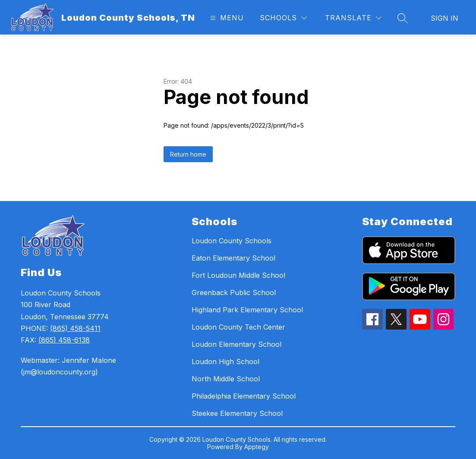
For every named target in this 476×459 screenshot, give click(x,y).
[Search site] (403, 18)
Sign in (444, 18)
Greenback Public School (234, 292)
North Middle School (226, 379)
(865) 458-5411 (75, 328)
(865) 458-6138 (64, 340)
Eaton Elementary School (233, 258)
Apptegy (257, 447)
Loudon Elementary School (236, 344)
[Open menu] (226, 18)
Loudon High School (225, 362)
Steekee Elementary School (237, 413)
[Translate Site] (353, 18)
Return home (188, 154)
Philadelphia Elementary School (244, 396)
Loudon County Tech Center (238, 327)
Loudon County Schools (232, 241)
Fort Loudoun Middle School (238, 275)
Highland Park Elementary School (247, 310)
